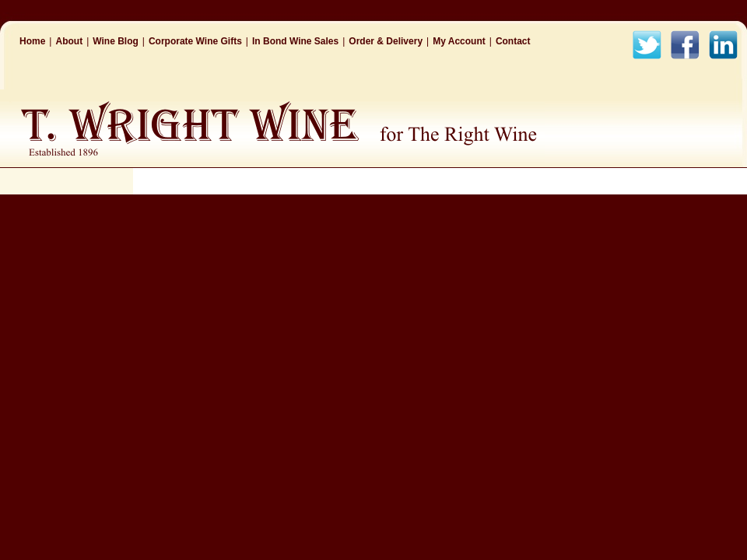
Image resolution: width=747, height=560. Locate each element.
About (69, 41)
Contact (513, 41)
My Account (459, 41)
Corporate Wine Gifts (195, 41)
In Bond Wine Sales (295, 41)
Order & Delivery (386, 41)
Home (32, 41)
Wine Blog (116, 41)
